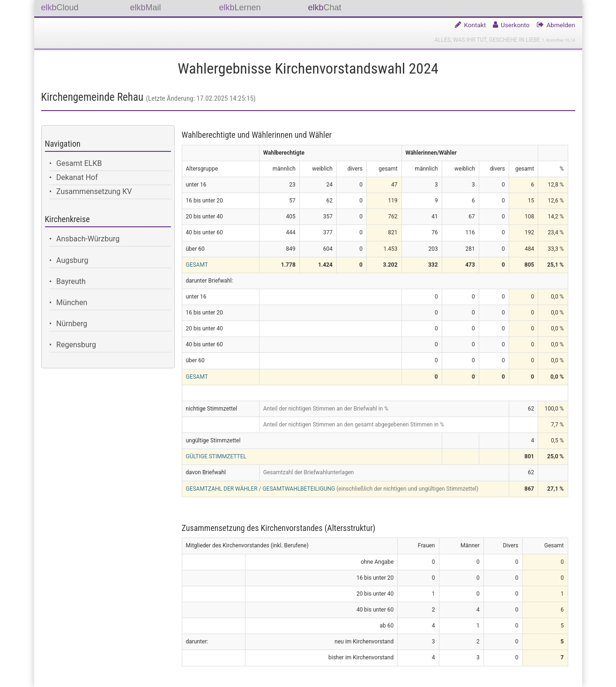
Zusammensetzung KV (94, 191)
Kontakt (475, 25)
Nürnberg (72, 324)
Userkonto (515, 25)
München (72, 302)
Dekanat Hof (77, 177)
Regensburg (76, 345)
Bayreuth (71, 281)
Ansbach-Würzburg (88, 239)
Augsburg (72, 260)
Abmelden (561, 25)
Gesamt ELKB (79, 163)
